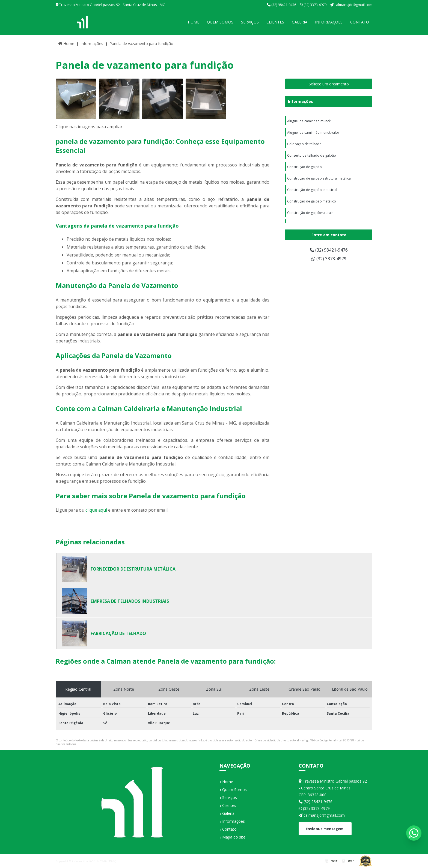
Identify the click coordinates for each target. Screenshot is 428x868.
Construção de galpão (304, 167)
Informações (329, 22)
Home (194, 22)
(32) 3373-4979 (313, 5)
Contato (360, 22)
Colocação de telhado (304, 144)
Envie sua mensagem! (325, 829)
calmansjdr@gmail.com (351, 5)
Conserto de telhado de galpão (312, 155)
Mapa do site (232, 837)
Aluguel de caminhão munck (309, 121)
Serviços (250, 22)
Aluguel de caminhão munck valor (313, 132)
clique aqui (96, 510)
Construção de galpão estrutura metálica (319, 178)
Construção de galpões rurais (310, 213)
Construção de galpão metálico (312, 201)
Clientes (275, 22)
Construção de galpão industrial (312, 190)
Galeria (300, 22)
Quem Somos (220, 22)
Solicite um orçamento (329, 84)
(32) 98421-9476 (282, 5)
